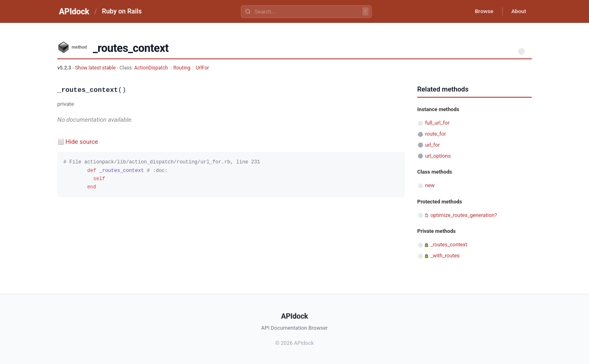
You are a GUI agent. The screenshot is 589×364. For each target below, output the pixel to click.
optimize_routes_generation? (464, 215)
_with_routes (445, 256)
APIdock (74, 11)
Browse (480, 11)
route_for (435, 134)
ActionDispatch (151, 68)
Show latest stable (96, 68)
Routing (182, 68)
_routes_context (449, 245)
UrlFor (202, 68)
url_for (432, 145)
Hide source (82, 142)
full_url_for (437, 123)
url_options (438, 156)
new (430, 185)
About (517, 11)
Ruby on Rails (122, 11)
